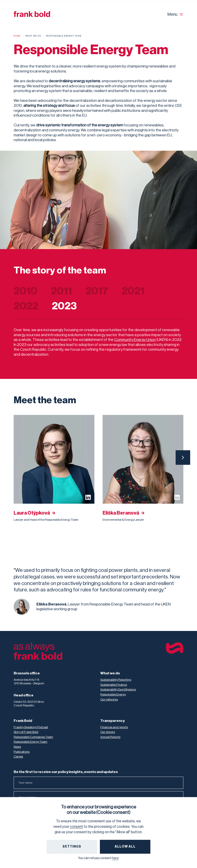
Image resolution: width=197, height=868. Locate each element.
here (115, 858)
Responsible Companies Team (33, 737)
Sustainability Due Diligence (118, 689)
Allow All (125, 847)
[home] (32, 14)
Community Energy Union (135, 340)
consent (76, 827)
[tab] (32, 291)
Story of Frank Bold (26, 732)
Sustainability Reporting (116, 680)
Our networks (109, 699)
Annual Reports (110, 737)
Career (18, 757)
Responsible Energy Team (30, 742)
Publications (22, 752)
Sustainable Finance (114, 685)
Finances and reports (114, 727)
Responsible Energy (113, 694)
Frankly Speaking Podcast (31, 727)
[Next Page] (183, 458)
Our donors (108, 732)
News (17, 747)
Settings (72, 847)
